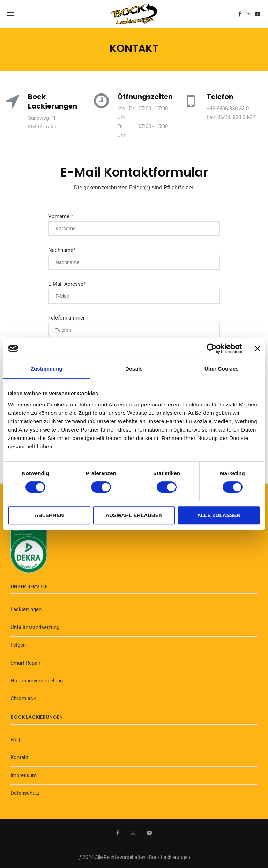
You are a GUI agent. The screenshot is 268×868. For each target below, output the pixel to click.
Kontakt (20, 757)
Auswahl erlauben (134, 515)
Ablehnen (49, 515)
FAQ (15, 740)
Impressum (24, 775)
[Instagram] (248, 14)
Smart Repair (25, 663)
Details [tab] (134, 369)
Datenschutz (25, 793)
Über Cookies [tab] (222, 369)
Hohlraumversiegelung (37, 681)
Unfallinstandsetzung (35, 627)
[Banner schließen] (258, 349)
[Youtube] (258, 14)
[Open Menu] (10, 14)
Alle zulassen (219, 515)
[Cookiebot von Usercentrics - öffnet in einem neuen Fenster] (212, 349)
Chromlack (23, 698)
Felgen (18, 645)
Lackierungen (26, 609)
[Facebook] (240, 14)
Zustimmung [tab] (47, 369)
